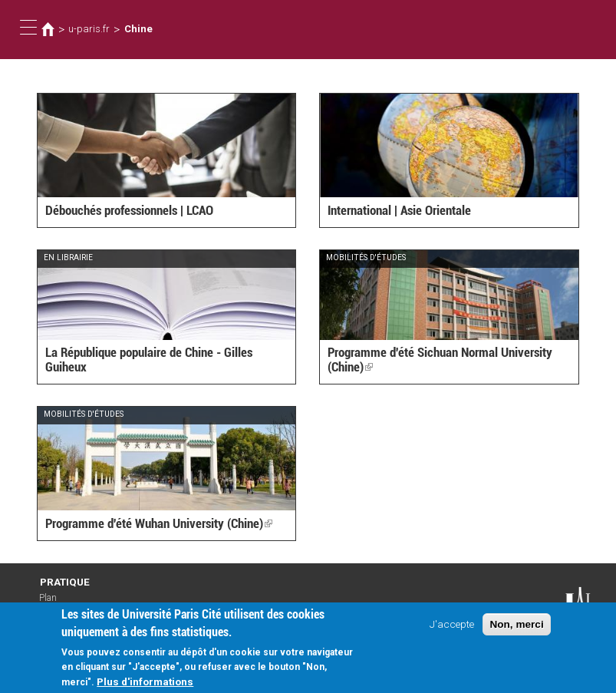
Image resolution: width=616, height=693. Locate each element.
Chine (138, 29)
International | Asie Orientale (399, 210)
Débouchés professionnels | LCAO (129, 210)
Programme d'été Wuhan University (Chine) (159, 523)
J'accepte (452, 629)
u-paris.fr (89, 29)
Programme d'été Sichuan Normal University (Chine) (440, 360)
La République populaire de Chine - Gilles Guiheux (149, 360)
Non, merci (516, 629)
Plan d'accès (54, 603)
